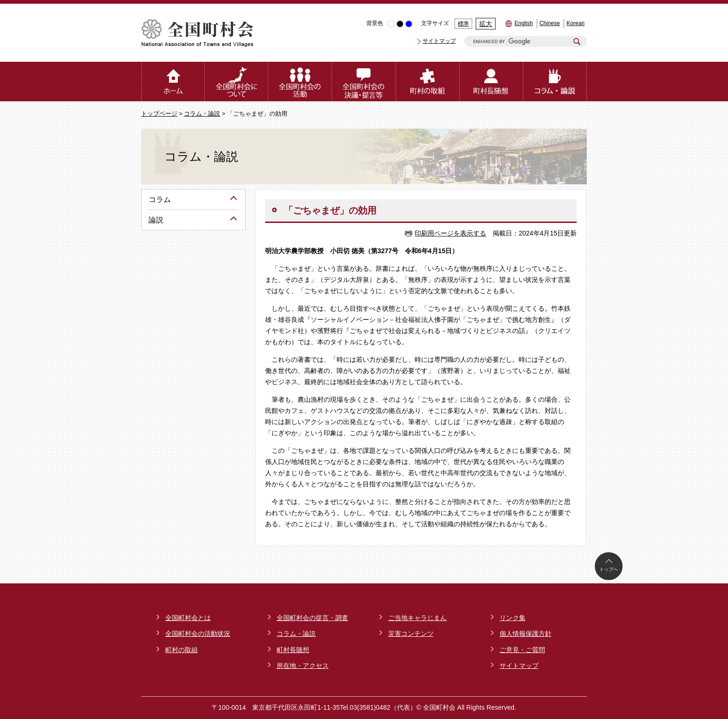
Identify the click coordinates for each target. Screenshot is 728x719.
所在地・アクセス (303, 666)
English (523, 23)
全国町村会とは (188, 618)
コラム (160, 199)
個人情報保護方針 (526, 634)
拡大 (486, 24)
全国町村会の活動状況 (198, 634)
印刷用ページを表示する (450, 233)
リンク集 (513, 618)
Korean (575, 23)
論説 (156, 220)
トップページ (159, 114)
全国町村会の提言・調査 (312, 618)
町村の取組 (182, 650)
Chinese (550, 23)
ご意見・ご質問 (522, 650)
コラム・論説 (202, 114)
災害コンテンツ (411, 634)
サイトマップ (439, 41)
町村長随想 (293, 650)
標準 (463, 24)
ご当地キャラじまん (417, 618)
